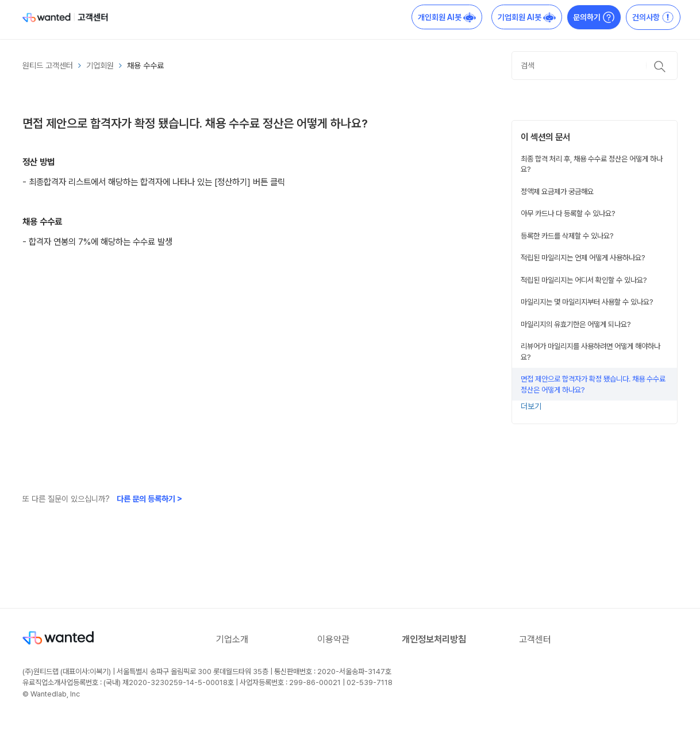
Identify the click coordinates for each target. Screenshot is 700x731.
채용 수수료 (145, 66)
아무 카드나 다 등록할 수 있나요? (568, 213)
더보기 (531, 406)
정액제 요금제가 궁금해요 (557, 191)
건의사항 (653, 17)
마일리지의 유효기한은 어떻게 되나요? (576, 324)
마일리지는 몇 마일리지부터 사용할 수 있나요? (587, 302)
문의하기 (594, 17)
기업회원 (100, 66)
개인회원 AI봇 (447, 17)
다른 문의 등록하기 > (149, 499)
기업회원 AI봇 (527, 17)
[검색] (595, 66)
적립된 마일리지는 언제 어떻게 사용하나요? (583, 257)
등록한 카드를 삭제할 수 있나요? (567, 236)
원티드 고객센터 (48, 66)
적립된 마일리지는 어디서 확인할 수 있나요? (584, 280)
